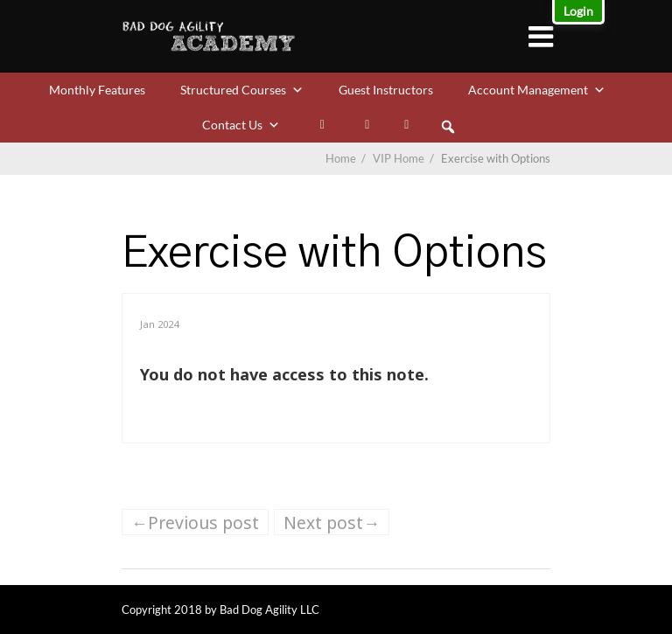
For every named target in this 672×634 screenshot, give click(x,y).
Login (578, 11)
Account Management (537, 90)
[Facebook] (367, 125)
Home (341, 158)
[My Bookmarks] (323, 125)
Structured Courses (242, 90)
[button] (448, 127)
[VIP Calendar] (406, 125)
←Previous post (195, 523)
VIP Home (405, 158)
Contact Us (241, 125)
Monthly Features (97, 90)
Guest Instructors (386, 90)
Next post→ (332, 523)
